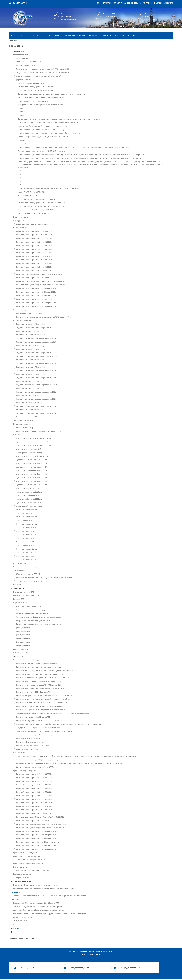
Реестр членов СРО (36, 646)
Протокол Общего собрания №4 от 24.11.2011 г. (49, 250)
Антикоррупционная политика (42, 746)
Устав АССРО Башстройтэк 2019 (43, 56)
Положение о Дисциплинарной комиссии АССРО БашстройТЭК (55, 686)
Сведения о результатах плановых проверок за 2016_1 (51, 335)
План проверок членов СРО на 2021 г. (45, 378)
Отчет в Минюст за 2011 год (41, 510)
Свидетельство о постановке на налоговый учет (51, 85)
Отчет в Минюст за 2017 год (41, 532)
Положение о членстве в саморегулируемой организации (52, 661)
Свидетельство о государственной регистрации (51, 81)
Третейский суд (34, 568)
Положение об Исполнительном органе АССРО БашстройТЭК (54, 428)
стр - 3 (38, 110)
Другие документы (37, 625)
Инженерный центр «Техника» (40, 914)
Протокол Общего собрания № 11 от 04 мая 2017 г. (50, 275)
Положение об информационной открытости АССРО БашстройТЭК (56, 707)
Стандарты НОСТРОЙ (37, 750)
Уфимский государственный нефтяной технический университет (53, 904)
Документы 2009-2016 (39, 74)
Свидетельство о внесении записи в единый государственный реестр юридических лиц (66, 88)
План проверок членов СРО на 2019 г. (45, 364)
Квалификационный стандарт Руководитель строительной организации (58, 732)
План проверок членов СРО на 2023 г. (45, 393)
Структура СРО (34, 218)
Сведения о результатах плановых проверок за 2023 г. (51, 396)
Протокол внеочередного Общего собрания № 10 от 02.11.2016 (55, 271)
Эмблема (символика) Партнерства (46, 78)
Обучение (122, 30)
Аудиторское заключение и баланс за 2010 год (48, 435)
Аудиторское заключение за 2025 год (45, 500)
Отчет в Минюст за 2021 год (41, 546)
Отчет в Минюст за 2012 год (41, 514)
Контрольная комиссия (37, 318)
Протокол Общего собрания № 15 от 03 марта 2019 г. (51, 289)
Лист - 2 (38, 138)
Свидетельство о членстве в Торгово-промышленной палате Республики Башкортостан (66, 117)
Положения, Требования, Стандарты (42, 657)
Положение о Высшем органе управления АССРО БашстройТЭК (55, 671)
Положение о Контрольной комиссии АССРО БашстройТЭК (53, 682)
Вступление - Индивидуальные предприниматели (49, 607)
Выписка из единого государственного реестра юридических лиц (58, 92)
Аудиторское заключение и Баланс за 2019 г (47, 471)
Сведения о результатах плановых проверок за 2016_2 (51, 339)
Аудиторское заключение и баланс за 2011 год (48, 439)
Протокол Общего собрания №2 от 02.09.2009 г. (49, 232)
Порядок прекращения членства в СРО (43, 593)
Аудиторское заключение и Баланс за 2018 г (47, 468)
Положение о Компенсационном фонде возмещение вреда (51, 882)
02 (36, 175)
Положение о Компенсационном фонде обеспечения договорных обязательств (61, 668)
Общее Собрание (35, 225)
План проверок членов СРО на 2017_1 (45, 343)
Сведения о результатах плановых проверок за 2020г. (51, 375)
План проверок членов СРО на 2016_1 (45, 328)
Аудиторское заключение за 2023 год (45, 485)
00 (36, 168)
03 (36, 178)
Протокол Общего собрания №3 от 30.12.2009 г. (49, 236)
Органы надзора (34, 560)
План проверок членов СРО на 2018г (45, 357)
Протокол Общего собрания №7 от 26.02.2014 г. (49, 261)
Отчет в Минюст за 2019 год (41, 539)
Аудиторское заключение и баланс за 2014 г (47, 453)
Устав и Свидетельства (37, 53)
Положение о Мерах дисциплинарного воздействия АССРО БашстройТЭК (59, 693)
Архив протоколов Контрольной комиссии (46, 857)
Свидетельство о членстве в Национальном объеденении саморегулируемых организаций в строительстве (74, 113)
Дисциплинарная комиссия (38, 418)
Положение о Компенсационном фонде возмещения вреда (53, 664)
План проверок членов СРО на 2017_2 (45, 346)
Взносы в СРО (34, 596)
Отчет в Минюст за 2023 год (41, 553)
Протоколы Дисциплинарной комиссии (43, 861)
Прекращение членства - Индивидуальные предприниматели (54, 621)
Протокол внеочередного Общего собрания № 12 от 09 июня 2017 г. (56, 278)
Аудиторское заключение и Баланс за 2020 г (47, 475)
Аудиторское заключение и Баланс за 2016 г (47, 460)
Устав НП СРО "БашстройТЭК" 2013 (47, 189)
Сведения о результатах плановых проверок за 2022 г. (51, 389)
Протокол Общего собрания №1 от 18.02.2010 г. (49, 239)
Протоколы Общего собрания (39, 768)
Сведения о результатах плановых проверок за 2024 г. (51, 403)
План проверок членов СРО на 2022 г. (45, 386)
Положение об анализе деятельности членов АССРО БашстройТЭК (56, 700)
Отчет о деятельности (37, 650)
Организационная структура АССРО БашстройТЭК (50, 221)
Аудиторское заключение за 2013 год (45, 446)
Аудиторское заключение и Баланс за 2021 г (47, 478)
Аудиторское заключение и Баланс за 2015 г (47, 457)
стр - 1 (38, 103)
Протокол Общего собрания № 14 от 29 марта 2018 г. (51, 286)
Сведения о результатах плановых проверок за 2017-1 (51, 350)
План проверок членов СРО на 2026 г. (45, 414)
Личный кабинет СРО (149, 3)
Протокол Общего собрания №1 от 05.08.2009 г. (49, 228)
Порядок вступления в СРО (39, 589)
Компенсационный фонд (90, 30)
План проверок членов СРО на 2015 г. (45, 321)
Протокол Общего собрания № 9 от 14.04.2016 (48, 268)
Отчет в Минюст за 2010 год (41, 507)
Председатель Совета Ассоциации (44, 310)
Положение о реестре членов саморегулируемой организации (54, 703)
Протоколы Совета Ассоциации (40, 850)
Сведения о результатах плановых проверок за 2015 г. (51, 325)
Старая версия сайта (36, 49)
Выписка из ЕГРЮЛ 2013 (42, 193)
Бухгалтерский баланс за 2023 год (44, 489)
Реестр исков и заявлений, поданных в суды (47, 868)
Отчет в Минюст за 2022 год (41, 550)
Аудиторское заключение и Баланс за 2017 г (47, 464)
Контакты (140, 30)
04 (36, 182)
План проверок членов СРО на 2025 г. (45, 407)
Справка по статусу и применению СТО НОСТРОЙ (50, 764)
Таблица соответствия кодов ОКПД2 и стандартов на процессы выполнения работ (62, 757)
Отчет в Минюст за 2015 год (41, 525)
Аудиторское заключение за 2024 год (45, 493)
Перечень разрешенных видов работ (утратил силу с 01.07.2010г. (58, 131)
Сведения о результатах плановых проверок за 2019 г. (51, 368)
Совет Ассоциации (35, 307)
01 (36, 171)
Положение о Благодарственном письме (46, 739)
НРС (131, 30)
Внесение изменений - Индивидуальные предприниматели (53, 614)
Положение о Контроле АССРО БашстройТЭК (48, 689)
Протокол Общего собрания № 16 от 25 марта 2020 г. (51, 293)
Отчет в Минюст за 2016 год (41, 528)
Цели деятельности (36, 214)
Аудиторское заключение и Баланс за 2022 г (47, 482)
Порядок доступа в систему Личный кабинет (47, 743)
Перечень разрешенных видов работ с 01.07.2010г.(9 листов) (56, 146)
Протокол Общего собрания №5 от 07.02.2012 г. (49, 253)
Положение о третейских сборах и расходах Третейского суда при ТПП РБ (59, 575)
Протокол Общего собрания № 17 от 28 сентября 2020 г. (52, 296)
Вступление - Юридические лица (43, 603)
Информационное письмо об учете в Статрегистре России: (55, 99)
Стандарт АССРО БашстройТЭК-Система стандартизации (53, 725)
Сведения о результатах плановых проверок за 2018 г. (51, 360)
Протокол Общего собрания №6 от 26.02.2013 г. (49, 257)
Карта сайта (33, 582)
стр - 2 (38, 106)
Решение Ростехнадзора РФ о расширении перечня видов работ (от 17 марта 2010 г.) (66, 128)
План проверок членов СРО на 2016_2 (45, 332)
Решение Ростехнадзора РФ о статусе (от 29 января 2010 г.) (56, 124)
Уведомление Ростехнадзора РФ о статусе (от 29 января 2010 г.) (57, 121)
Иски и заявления (35, 864)
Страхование (109, 30)
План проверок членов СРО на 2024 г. (45, 400)
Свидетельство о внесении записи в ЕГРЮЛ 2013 (52, 196)
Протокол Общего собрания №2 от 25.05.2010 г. (49, 243)
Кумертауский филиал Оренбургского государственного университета (55, 907)
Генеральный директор (37, 421)
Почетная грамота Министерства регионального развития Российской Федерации (64, 186)
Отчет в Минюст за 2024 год (41, 557)
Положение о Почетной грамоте (43, 736)
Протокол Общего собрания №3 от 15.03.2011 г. (49, 246)
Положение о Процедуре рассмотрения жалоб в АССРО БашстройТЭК (58, 696)
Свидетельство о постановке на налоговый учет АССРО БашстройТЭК (58, 67)
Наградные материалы (37, 871)
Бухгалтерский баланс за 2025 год (44, 503)
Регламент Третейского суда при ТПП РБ (46, 578)
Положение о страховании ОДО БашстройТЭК (48, 714)
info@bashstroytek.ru (126, 3)
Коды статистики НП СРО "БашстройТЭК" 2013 (51, 207)
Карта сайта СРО (39, 3)
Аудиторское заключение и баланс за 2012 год (48, 443)
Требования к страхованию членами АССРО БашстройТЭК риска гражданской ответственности (67, 711)
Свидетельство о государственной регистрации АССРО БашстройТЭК (57, 63)
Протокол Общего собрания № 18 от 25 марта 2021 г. (51, 300)
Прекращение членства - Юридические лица (48, 618)
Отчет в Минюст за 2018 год (41, 535)
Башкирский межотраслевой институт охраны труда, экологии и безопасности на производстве (64, 911)
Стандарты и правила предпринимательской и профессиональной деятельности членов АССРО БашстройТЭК (73, 721)
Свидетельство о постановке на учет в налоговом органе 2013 (57, 203)
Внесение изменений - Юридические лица (47, 610)
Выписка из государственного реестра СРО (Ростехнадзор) (53, 71)
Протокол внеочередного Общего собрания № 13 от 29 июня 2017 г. (56, 282)
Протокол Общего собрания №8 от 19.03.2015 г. (49, 264)
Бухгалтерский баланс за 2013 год (44, 450)
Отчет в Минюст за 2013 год (41, 518)
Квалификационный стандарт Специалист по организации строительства (59, 728)
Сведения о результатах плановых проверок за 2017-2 (51, 353)
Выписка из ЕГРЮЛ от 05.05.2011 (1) (49, 96)
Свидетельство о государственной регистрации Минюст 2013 (56, 200)
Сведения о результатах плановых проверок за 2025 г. (51, 410)
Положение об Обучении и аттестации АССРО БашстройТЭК (54, 718)
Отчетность (33, 432)
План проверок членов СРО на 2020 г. (45, 371)
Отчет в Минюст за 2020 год (41, 543)
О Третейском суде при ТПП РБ (43, 571)
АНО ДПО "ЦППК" (35, 918)
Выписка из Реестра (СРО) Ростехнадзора (49, 211)
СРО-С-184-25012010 (77, 17)
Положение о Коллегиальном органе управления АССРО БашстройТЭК (58, 314)
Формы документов (36, 600)
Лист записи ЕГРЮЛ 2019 (40, 60)
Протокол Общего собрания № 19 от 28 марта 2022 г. (51, 303)
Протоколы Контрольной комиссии (41, 853)
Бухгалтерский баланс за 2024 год (44, 496)
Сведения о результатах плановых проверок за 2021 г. (51, 382)
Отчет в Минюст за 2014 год (41, 521)
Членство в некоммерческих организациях (44, 564)
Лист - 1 (38, 135)
